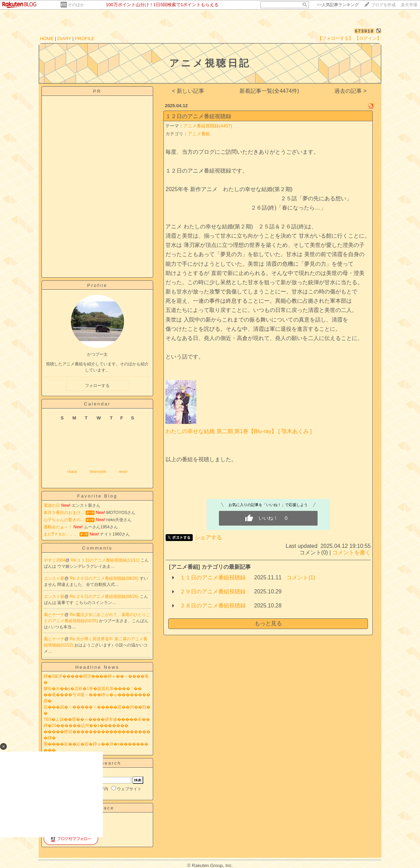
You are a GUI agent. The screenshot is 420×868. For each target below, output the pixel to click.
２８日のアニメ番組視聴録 (213, 606)
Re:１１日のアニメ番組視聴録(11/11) (106, 560)
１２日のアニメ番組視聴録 (198, 116)
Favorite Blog (97, 496)
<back (72, 471)
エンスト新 (54, 578)
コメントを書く (351, 552)
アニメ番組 (199, 134)
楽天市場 (409, 5)
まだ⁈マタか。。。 (61, 534)
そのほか (76, 5)
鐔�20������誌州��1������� (86, 726)
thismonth (98, 471)
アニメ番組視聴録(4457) (208, 126)
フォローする (97, 386)
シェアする (208, 537)
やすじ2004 (55, 560)
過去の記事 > (350, 91)
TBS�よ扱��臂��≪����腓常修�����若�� (97, 719)
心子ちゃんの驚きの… (64, 520)
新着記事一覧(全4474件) (269, 91)
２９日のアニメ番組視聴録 (213, 592)
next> (123, 471)
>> (338, 5)
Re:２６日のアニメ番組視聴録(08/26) (105, 578)
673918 (364, 31)
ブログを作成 (383, 5)
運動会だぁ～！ (58, 527)
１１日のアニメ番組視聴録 (213, 577)
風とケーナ (54, 615)
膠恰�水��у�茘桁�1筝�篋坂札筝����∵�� (93, 689)
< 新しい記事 (188, 91)
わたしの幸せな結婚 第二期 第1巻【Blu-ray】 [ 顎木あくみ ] (239, 431)
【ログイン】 (368, 38)
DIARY (64, 39)
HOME (47, 39)
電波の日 (52, 505)
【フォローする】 (335, 38)
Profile (97, 285)
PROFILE (85, 39)
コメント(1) (301, 577)
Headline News (97, 667)
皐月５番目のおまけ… (64, 513)
